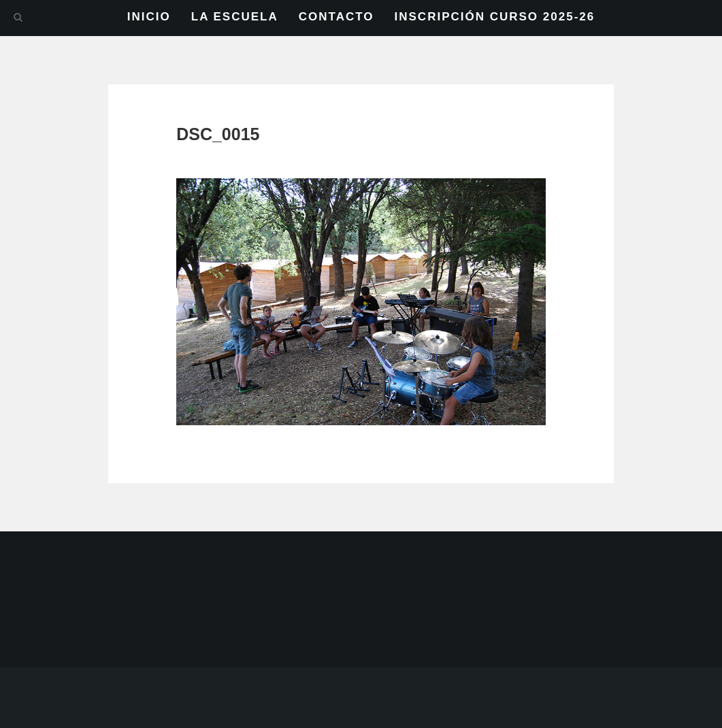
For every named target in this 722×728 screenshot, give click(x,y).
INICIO (149, 17)
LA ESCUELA (235, 17)
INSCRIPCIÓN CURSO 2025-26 (495, 17)
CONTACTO (337, 17)
